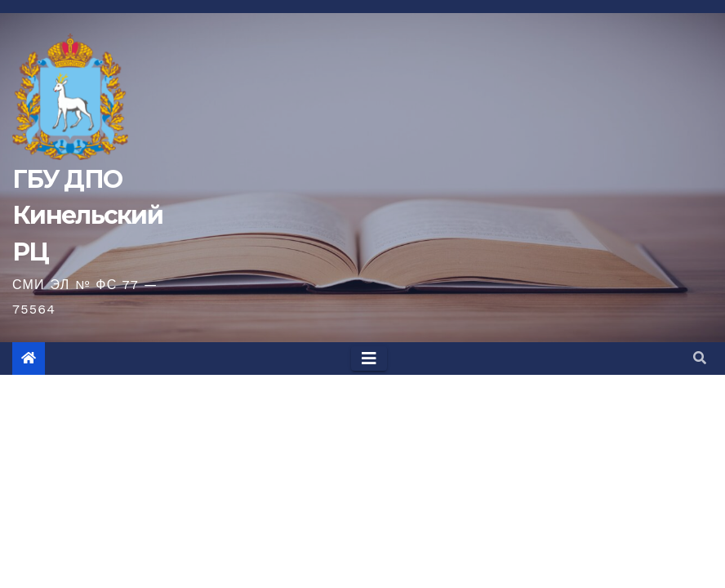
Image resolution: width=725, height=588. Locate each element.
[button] (700, 358)
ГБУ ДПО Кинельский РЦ (87, 215)
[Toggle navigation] (369, 359)
